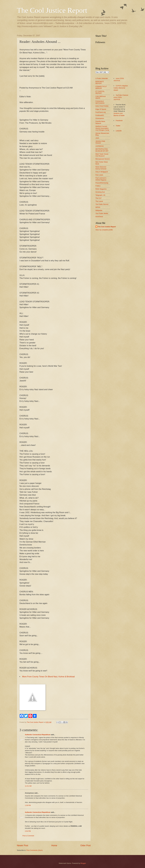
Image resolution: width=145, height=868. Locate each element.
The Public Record (102, 204)
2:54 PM (28, 831)
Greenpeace (100, 118)
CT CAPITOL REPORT (100, 92)
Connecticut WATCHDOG (100, 102)
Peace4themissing (102, 183)
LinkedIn (119, 131)
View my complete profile (104, 230)
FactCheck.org (101, 112)
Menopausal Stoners (103, 159)
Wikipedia (99, 210)
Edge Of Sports (101, 109)
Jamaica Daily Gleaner (100, 142)
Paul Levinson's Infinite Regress (101, 179)
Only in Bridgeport (102, 172)
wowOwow (99, 217)
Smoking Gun (100, 192)
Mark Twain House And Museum (102, 155)
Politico (98, 186)
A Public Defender (102, 78)
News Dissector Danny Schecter (101, 168)
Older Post (85, 845)
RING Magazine (101, 189)
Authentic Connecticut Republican (38, 735)
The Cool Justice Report (52, 10)
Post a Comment (28, 836)
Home (54, 845)
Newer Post (23, 845)
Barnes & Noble (119, 115)
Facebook (119, 121)
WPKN (98, 207)
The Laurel (99, 201)
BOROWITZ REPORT (100, 82)
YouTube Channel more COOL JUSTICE (121, 97)
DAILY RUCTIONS (102, 106)
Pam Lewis (99, 175)
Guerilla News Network (100, 122)
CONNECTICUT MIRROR (101, 87)
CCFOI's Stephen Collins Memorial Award (121, 88)
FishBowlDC (100, 115)
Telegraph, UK (100, 195)
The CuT (98, 198)
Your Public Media (102, 213)
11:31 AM (28, 786)
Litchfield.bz (100, 146)
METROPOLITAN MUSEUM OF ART (102, 150)
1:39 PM (28, 805)
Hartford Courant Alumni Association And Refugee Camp (102, 128)
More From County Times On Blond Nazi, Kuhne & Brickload (48, 677)
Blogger (83, 863)
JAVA (97, 138)
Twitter (118, 126)
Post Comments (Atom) (35, 850)
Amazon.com (118, 113)
